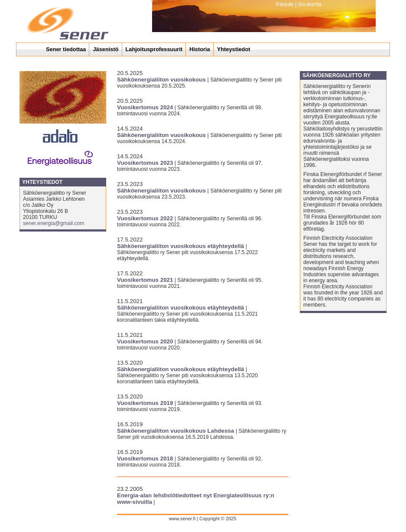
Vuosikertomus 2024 (145, 107)
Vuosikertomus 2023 (145, 163)
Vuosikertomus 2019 (145, 403)
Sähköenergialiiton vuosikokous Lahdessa (176, 431)
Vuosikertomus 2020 (145, 341)
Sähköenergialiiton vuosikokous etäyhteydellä (181, 246)
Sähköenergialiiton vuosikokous (162, 80)
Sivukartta (310, 4)
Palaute (284, 4)
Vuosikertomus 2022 (145, 218)
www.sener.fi (183, 519)
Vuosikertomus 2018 (145, 459)
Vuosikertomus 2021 (145, 280)
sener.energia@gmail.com (54, 223)
